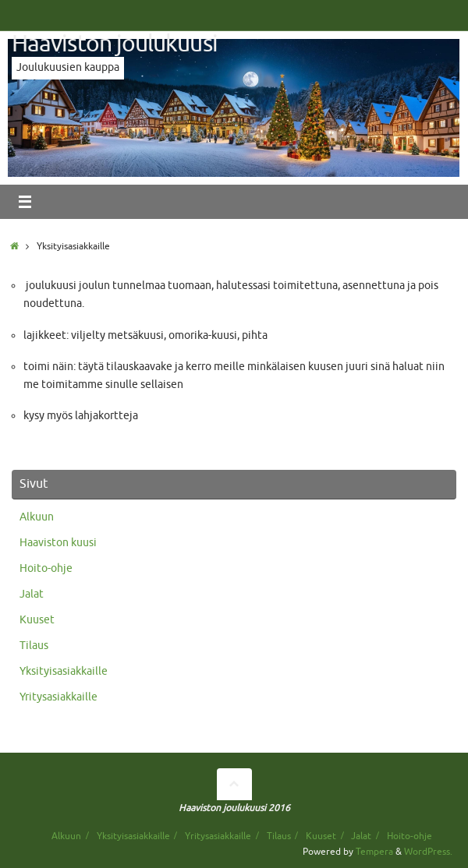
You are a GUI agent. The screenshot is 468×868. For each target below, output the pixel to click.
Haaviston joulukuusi (115, 44)
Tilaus (34, 646)
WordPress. (428, 852)
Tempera (374, 852)
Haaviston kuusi (58, 543)
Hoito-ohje (46, 568)
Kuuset (37, 620)
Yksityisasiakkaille (64, 671)
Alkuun (37, 517)
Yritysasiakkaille (58, 697)
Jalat (32, 594)
